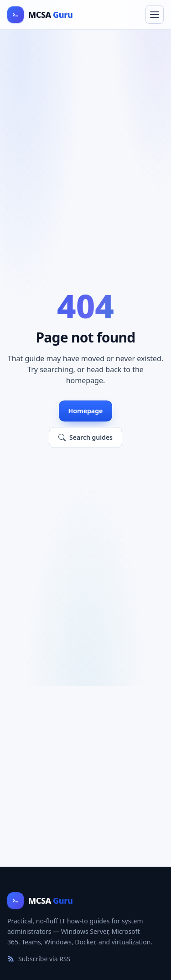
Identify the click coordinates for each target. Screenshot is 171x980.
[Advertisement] (85, 776)
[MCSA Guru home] (40, 15)
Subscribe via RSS (39, 959)
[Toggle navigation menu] (155, 15)
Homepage (86, 411)
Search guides (85, 437)
